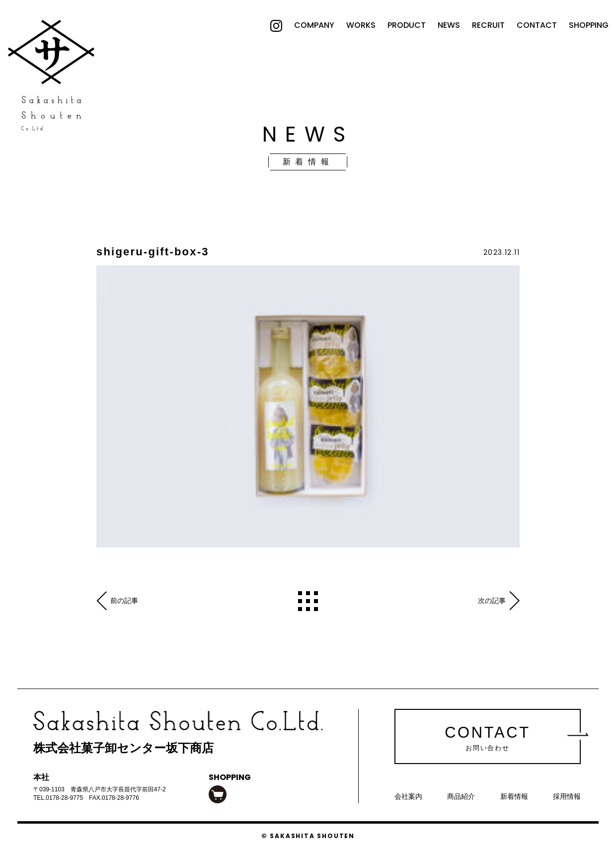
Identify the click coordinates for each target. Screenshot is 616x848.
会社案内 (408, 796)
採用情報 (567, 796)
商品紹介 (461, 796)
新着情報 (514, 796)
